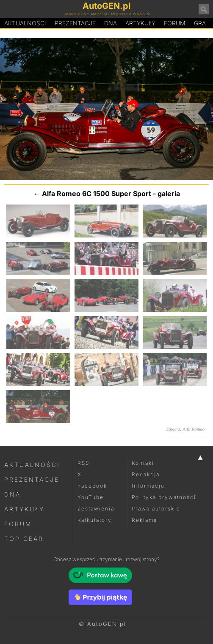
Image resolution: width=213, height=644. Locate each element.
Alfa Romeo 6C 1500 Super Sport (97, 194)
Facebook (92, 486)
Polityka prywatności (164, 497)
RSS (83, 463)
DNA (12, 494)
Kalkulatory (95, 520)
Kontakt (143, 463)
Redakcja (146, 474)
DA (111, 23)
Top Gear (24, 539)
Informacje (148, 486)
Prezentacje (75, 23)
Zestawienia (96, 509)
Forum (175, 23)
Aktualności (25, 23)
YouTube (91, 497)
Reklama (144, 520)
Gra (200, 23)
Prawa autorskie (156, 509)
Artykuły (140, 23)
